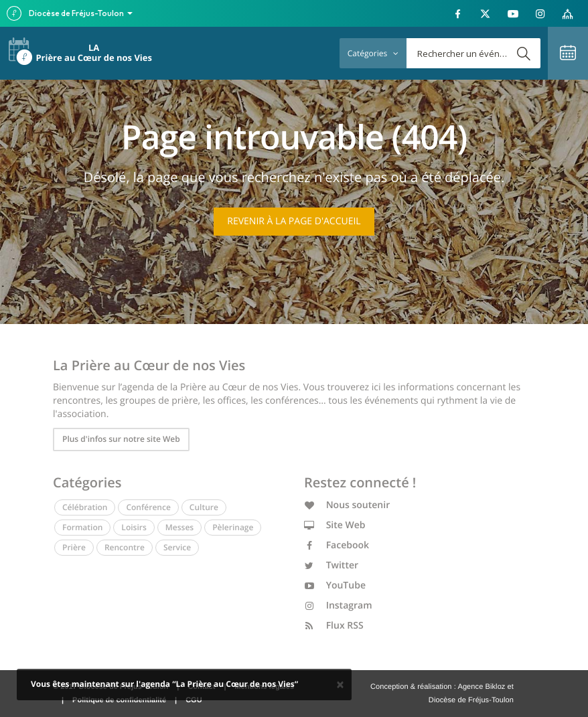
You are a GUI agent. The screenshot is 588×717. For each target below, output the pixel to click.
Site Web (335, 525)
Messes (179, 527)
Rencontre (125, 547)
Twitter (331, 565)
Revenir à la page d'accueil (294, 221)
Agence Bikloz (481, 687)
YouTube (335, 585)
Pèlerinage (233, 527)
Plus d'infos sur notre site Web (121, 439)
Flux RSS (334, 626)
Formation (82, 527)
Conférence (148, 507)
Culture (204, 507)
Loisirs (134, 527)
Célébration (85, 507)
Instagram (338, 606)
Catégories (373, 53)
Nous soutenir (347, 505)
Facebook (337, 545)
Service (177, 547)
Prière (74, 547)
